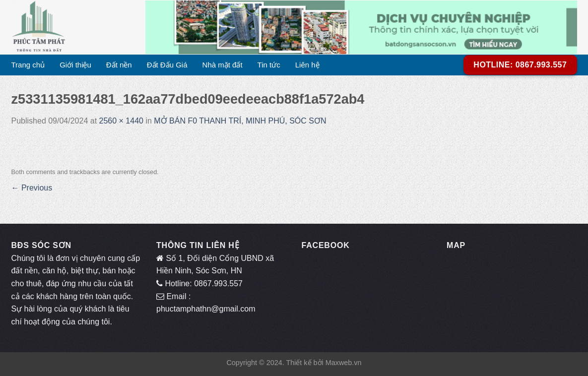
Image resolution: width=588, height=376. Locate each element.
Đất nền (119, 65)
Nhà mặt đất (223, 65)
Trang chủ (28, 65)
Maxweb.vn (344, 363)
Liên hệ (307, 65)
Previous (32, 188)
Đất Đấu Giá (167, 65)
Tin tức (269, 65)
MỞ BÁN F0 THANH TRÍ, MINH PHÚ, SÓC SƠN (240, 121)
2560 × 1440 (121, 121)
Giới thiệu (75, 65)
